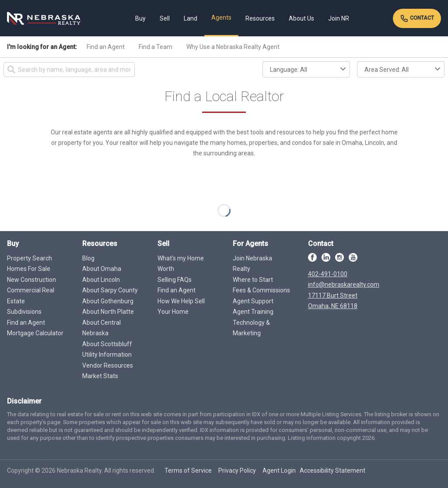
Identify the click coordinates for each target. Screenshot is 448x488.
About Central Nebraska (101, 328)
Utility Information (107, 355)
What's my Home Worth (181, 264)
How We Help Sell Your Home (181, 307)
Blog (88, 258)
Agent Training (253, 312)
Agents (221, 18)
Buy (140, 18)
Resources (260, 18)
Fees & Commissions (261, 290)
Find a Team (156, 47)
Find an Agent (106, 47)
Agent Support (253, 301)
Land (191, 18)
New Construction (31, 280)
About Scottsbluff (107, 344)
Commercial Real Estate (31, 296)
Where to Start (253, 280)
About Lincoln (101, 280)
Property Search (30, 258)
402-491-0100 (328, 274)
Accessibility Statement (332, 470)
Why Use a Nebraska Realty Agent (233, 47)
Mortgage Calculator (35, 333)
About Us (301, 18)
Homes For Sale (29, 269)
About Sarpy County (110, 290)
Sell (165, 18)
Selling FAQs (175, 280)
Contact (417, 18)
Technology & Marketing (251, 328)
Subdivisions (24, 312)
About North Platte (108, 312)
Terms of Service (188, 470)
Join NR (339, 18)
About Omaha (102, 269)
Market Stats (100, 376)
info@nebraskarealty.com (344, 284)
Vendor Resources (108, 365)
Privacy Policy (237, 470)
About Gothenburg (108, 301)
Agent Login (279, 470)
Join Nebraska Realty (252, 264)
